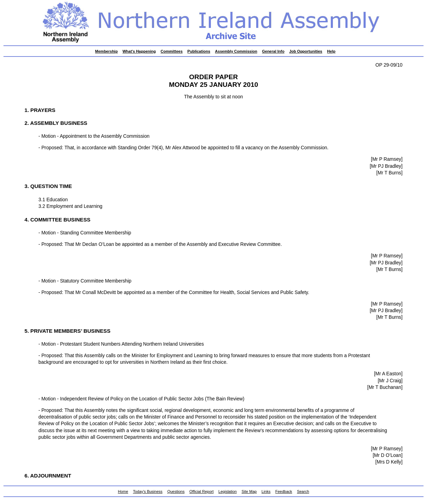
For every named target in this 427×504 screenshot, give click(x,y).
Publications (199, 51)
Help (331, 51)
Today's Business (148, 491)
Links (266, 491)
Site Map (249, 491)
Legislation (228, 491)
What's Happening (139, 51)
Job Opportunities (306, 51)
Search (303, 491)
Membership (106, 51)
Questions (176, 491)
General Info (273, 51)
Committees (172, 51)
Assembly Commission (236, 51)
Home (123, 491)
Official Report (201, 491)
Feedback (284, 491)
